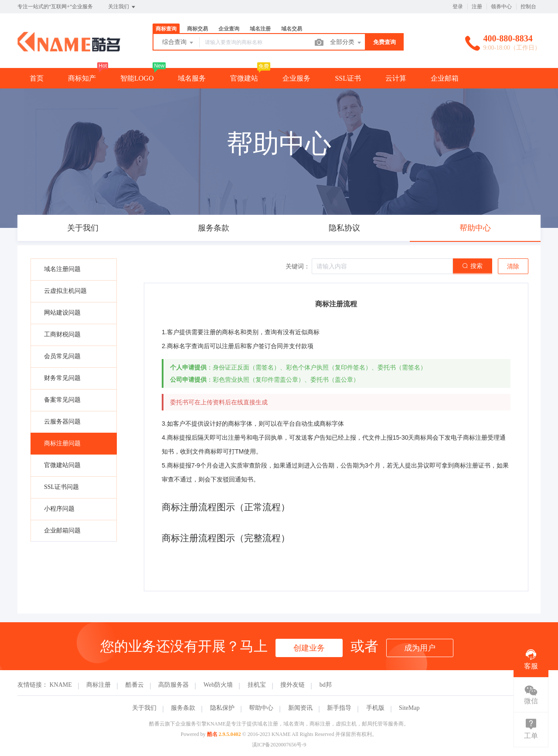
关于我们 (144, 708)
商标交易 (197, 29)
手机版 (375, 708)
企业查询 (229, 29)
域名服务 (192, 78)
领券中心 (501, 7)
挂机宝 (257, 685)
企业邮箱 (445, 78)
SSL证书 (348, 78)
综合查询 (178, 43)
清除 (513, 266)
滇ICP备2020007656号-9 (279, 745)
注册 (477, 7)
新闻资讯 (300, 708)
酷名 (212, 734)
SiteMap (409, 708)
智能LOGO (137, 78)
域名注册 (260, 29)
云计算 (396, 78)
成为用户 (420, 648)
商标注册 (99, 685)
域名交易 (292, 29)
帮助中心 (261, 708)
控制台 (528, 7)
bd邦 (326, 685)
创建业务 (309, 648)
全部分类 (346, 43)
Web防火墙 (218, 685)
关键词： (298, 266)
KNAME (61, 685)
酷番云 (135, 685)
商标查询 (166, 29)
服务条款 (183, 708)
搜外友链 (293, 685)
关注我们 (122, 7)
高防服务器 (174, 685)
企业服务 (296, 78)
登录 (458, 7)
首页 (37, 78)
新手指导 (339, 708)
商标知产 (82, 78)
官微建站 (244, 78)
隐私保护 (222, 708)
